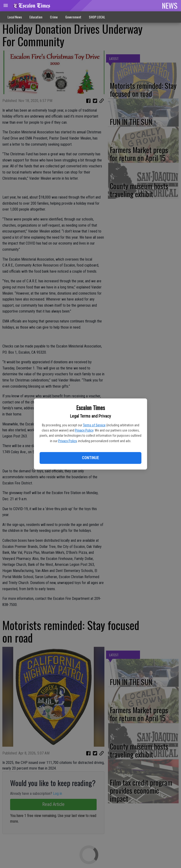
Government (73, 17)
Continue (90, 458)
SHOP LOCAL (97, 17)
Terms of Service (94, 425)
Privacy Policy (84, 430)
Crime (54, 17)
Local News (15, 17)
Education (36, 17)
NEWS (170, 5)
